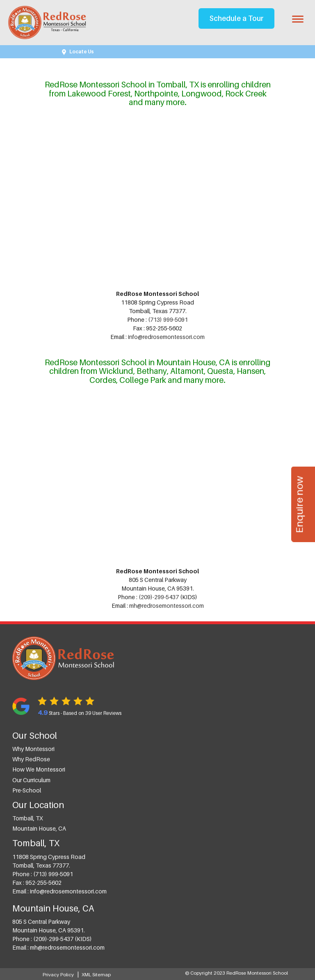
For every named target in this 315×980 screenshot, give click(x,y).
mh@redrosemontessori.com (167, 606)
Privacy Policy (58, 975)
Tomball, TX (28, 818)
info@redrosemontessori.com (166, 337)
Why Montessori (33, 749)
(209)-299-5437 (159, 597)
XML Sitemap (96, 975)
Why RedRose (31, 759)
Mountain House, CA (39, 828)
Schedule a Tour (237, 18)
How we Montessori (39, 769)
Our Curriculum (31, 780)
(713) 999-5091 (168, 319)
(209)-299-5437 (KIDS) (63, 939)
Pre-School (27, 790)
